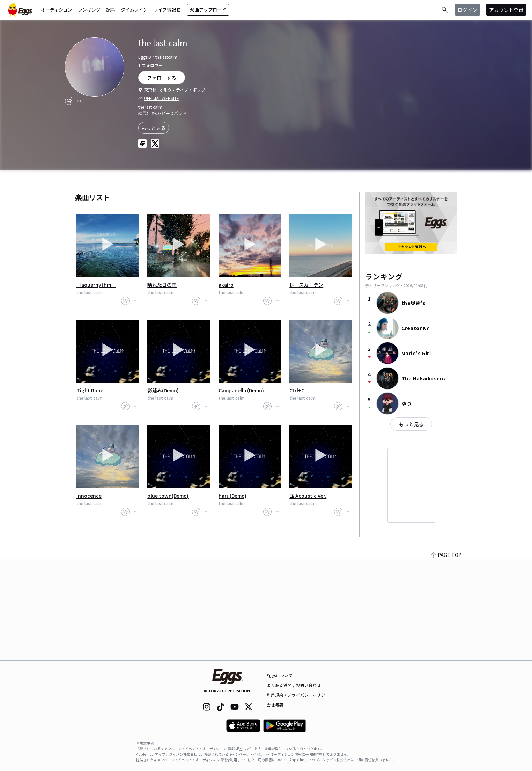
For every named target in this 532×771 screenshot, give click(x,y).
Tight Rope (90, 390)
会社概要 (275, 705)
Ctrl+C (297, 390)
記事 (111, 10)
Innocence (89, 496)
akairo (226, 285)
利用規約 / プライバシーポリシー (298, 695)
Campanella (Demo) (241, 390)
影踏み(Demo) (163, 390)
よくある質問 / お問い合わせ (294, 685)
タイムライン (134, 10)
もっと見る (154, 128)
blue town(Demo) (168, 496)
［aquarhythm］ (96, 285)
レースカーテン (306, 285)
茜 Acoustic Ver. (308, 496)
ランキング (89, 10)
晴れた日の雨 (162, 285)
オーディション (57, 10)
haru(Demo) (232, 496)
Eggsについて (280, 675)
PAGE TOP (446, 656)
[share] (69, 101)
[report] (79, 101)
